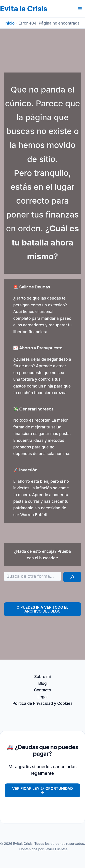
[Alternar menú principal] (80, 9)
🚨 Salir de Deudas (32, 287)
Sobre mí (42, 677)
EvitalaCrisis (23, 844)
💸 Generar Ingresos (33, 409)
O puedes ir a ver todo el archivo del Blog (42, 609)
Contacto (43, 690)
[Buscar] (72, 577)
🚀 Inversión (25, 470)
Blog (42, 683)
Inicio (10, 23)
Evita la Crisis (24, 8)
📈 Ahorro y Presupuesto (38, 348)
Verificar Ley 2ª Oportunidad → (42, 790)
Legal (42, 697)
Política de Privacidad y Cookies (42, 703)
